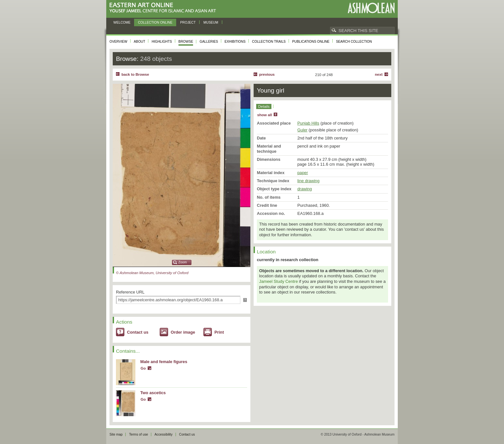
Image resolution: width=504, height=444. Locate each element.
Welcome (122, 22)
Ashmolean (371, 8)
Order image (183, 332)
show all (264, 115)
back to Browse (135, 74)
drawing (305, 189)
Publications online (311, 42)
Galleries (209, 42)
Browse (186, 42)
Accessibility (164, 434)
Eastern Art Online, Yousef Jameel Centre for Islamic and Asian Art (164, 8)
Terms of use (138, 434)
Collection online (155, 22)
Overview (118, 42)
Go (143, 368)
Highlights (162, 42)
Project (188, 22)
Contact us (138, 332)
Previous (267, 74)
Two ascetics (153, 393)
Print (219, 332)
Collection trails (269, 42)
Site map (116, 434)
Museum (211, 22)
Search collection (354, 42)
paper (303, 173)
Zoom (183, 262)
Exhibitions (235, 42)
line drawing (308, 181)
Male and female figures (164, 362)
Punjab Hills (308, 123)
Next (379, 74)
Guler (302, 130)
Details (264, 106)
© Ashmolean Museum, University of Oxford (152, 273)
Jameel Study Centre (279, 281)
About (139, 42)
